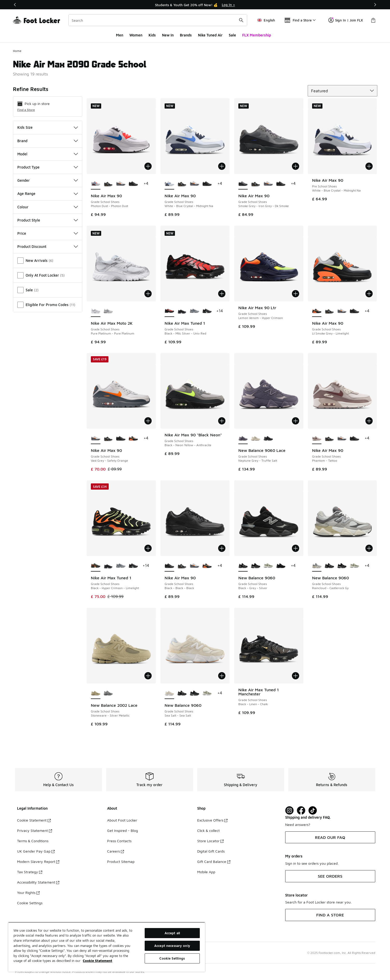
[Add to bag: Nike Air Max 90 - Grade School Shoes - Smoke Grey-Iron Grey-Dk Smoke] (296, 166)
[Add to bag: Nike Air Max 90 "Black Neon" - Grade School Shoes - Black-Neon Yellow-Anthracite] (222, 421)
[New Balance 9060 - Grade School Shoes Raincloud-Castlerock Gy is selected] (317, 566)
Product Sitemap (121, 861)
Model (48, 154)
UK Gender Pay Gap (36, 851)
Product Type (48, 167)
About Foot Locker (122, 820)
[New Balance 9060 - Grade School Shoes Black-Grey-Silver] (329, 566)
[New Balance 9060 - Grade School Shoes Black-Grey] (281, 566)
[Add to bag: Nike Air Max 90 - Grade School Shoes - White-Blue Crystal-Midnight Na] (222, 166)
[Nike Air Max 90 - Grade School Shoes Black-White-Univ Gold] (108, 184)
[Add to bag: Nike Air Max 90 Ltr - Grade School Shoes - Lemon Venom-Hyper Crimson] (296, 294)
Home (17, 51)
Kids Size (48, 127)
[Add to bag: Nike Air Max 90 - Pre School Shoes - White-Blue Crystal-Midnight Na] (369, 166)
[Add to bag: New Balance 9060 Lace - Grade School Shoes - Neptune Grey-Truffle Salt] (296, 421)
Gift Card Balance (214, 861)
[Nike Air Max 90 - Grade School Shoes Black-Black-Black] (133, 184)
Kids (152, 35)
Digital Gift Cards (211, 851)
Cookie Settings (30, 903)
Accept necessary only (172, 946)
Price (48, 233)
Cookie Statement (34, 820)
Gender (48, 180)
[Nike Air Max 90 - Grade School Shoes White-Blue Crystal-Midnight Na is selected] (169, 184)
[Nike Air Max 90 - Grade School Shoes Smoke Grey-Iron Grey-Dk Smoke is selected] (243, 184)
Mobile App (206, 872)
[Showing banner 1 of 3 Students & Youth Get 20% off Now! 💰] (195, 5)
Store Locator (210, 841)
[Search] (158, 20)
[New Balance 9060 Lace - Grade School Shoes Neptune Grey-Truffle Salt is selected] (243, 438)
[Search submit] (241, 20)
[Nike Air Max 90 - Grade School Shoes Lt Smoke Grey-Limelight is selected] (317, 311)
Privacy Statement (35, 830)
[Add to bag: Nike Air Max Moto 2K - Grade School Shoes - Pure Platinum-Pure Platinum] (148, 294)
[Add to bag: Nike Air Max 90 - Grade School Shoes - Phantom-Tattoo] (369, 421)
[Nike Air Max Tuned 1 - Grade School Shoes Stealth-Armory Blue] (194, 311)
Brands (186, 35)
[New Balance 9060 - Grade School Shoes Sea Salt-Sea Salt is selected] (169, 693)
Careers (116, 851)
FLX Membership (257, 35)
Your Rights (28, 892)
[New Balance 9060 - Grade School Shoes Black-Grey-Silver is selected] (243, 566)
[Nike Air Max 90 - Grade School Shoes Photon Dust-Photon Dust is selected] (96, 184)
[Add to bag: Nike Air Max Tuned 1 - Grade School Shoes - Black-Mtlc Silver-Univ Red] (222, 294)
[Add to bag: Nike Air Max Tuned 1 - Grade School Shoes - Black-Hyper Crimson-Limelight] (148, 548)
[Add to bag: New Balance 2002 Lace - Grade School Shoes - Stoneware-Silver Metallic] (148, 676)
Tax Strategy (30, 872)
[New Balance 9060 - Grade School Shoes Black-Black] (256, 566)
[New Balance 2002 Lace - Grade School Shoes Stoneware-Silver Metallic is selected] (96, 693)
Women (136, 35)
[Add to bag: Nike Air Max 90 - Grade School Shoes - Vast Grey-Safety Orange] (148, 421)
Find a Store (26, 110)
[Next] (375, 5)
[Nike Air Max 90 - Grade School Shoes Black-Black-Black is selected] (169, 566)
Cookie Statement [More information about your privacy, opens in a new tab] (98, 961)
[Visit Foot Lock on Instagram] (289, 811)
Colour (48, 207)
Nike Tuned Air (210, 35)
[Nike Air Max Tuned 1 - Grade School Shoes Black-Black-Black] (182, 311)
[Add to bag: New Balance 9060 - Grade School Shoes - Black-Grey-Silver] (296, 548)
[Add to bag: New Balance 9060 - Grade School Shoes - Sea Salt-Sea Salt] (222, 676)
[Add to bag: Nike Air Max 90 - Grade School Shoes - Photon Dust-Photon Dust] (148, 166)
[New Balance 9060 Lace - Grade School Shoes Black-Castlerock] (268, 438)
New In (168, 35)
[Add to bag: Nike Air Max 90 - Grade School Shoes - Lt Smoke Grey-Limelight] (369, 294)
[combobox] (158, 20)
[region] (107, 947)
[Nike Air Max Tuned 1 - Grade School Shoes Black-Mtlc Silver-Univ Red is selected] (169, 311)
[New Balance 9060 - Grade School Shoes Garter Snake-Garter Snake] (268, 566)
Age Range (48, 193)
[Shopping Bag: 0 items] (373, 20)
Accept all (172, 933)
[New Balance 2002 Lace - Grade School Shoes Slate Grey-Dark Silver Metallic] (108, 693)
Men (120, 35)
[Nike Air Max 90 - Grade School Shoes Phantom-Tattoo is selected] (317, 438)
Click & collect (208, 830)
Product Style (48, 220)
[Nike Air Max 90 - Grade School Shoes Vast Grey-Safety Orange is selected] (96, 438)
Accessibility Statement (38, 882)
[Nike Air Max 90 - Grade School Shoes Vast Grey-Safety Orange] (121, 184)
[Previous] (15, 5)
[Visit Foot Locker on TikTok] (313, 811)
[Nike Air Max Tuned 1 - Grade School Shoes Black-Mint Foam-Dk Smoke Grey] (207, 311)
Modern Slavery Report (38, 861)
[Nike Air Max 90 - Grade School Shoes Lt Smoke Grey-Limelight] (133, 438)
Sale (232, 35)
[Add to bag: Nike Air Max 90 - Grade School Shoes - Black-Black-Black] (222, 548)
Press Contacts (119, 841)
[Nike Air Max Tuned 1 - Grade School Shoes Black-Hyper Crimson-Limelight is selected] (96, 566)
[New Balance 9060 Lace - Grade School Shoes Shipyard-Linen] (256, 438)
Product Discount (48, 246)
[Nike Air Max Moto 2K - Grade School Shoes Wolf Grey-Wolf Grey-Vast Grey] (108, 311)
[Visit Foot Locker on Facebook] (301, 811)
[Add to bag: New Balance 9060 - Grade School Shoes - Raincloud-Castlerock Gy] (369, 548)
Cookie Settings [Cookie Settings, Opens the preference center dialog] (172, 958)
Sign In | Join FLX (346, 20)
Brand (48, 141)
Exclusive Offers (212, 820)
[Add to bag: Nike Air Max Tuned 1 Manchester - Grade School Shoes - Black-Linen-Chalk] (296, 676)
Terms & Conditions (33, 841)
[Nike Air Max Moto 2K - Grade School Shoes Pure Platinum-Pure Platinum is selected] (96, 311)
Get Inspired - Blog (123, 830)
